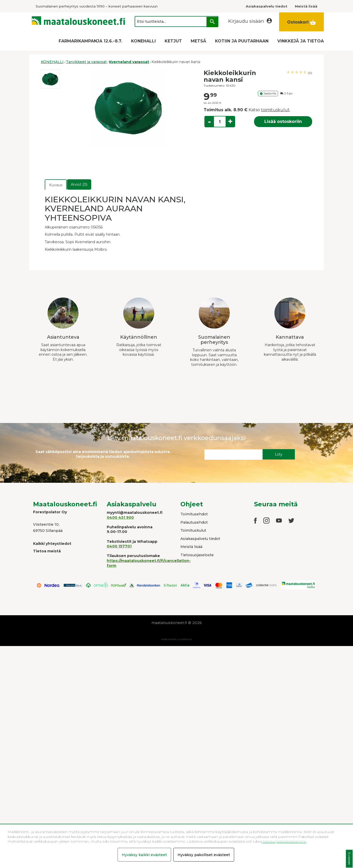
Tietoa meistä (47, 551)
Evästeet (349, 859)
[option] (50, 79)
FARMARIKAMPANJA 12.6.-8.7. (90, 41)
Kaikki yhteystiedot (52, 544)
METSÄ (198, 41)
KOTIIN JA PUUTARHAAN (242, 41)
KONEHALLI (143, 41)
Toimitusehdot (194, 514)
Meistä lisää (191, 547)
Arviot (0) (79, 184)
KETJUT (173, 41)
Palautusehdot (194, 522)
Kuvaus (56, 185)
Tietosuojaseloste (197, 555)
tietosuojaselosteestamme (284, 841)
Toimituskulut (193, 530)
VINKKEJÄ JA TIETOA (301, 41)
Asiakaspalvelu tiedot (200, 539)
